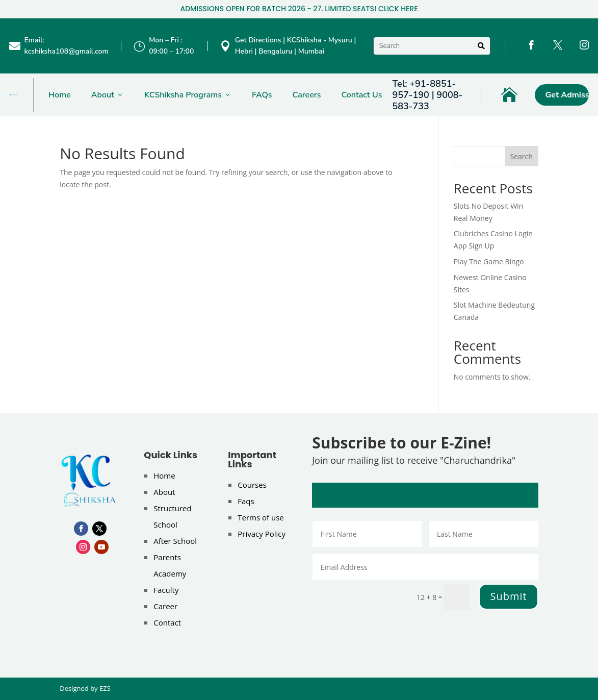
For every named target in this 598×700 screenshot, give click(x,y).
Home (60, 95)
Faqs (246, 501)
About (108, 95)
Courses (252, 485)
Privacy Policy (262, 534)
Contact (167, 622)
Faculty (166, 590)
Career (165, 606)
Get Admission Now (567, 95)
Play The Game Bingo (489, 261)
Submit (508, 596)
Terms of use (261, 517)
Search (522, 156)
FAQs (262, 95)
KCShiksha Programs (188, 95)
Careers (307, 95)
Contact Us (361, 95)
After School (175, 541)
